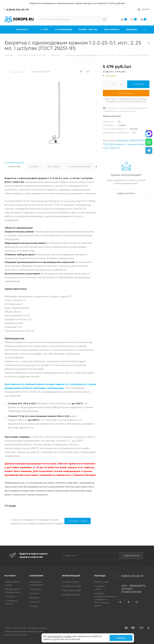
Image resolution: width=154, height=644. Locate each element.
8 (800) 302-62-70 (17, 10)
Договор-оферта (71, 595)
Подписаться (131, 556)
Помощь (100, 576)
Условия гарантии (80, 167)
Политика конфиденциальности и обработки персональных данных (105, 599)
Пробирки (10, 596)
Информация (71, 576)
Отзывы (34, 606)
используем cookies (60, 636)
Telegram (129, 599)
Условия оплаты (71, 582)
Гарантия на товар (72, 590)
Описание (14, 167)
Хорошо (121, 638)
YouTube (137, 599)
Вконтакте (120, 599)
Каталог (10, 576)
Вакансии (34, 598)
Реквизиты (35, 589)
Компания (36, 576)
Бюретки (123, 140)
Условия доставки (72, 586)
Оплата (34, 167)
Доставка (54, 167)
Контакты (34, 593)
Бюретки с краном (126, 144)
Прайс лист (35, 602)
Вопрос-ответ (102, 582)
